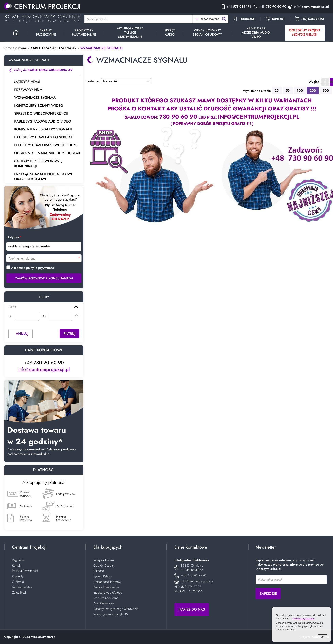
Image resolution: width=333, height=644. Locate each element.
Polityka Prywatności (25, 571)
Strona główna (16, 48)
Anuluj (22, 332)
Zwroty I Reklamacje (106, 587)
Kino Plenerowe (103, 603)
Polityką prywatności (304, 619)
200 (313, 90)
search (224, 19)
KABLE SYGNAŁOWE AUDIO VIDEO (43, 121)
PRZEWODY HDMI (29, 90)
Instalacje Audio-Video (108, 593)
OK (323, 637)
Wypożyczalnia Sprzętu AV (111, 614)
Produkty (18, 576)
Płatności (99, 571)
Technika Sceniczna (106, 598)
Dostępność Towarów (107, 582)
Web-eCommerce (43, 637)
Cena (12, 306)
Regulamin (19, 560)
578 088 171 (239, 6)
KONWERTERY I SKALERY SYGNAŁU (43, 129)
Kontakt (17, 565)
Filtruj (70, 332)
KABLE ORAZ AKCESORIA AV (53, 48)
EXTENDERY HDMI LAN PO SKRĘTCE (44, 137)
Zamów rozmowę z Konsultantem (44, 277)
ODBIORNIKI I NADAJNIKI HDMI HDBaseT (47, 153)
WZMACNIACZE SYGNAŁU (101, 48)
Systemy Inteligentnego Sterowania (116, 609)
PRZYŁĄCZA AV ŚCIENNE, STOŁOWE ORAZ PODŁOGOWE (44, 177)
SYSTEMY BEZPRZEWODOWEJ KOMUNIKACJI (38, 163)
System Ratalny (103, 576)
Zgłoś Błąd (19, 593)
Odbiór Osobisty (104, 565)
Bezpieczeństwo (23, 587)
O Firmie (18, 582)
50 (288, 90)
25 (277, 90)
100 (300, 90)
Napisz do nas (192, 609)
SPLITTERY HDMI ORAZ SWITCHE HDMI (46, 145)
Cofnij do (43, 70)
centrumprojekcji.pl (312, 7)
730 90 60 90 (273, 6)
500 (326, 90)
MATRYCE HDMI (27, 82)
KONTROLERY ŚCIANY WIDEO (39, 106)
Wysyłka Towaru (104, 560)
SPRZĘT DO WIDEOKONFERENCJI (41, 113)
